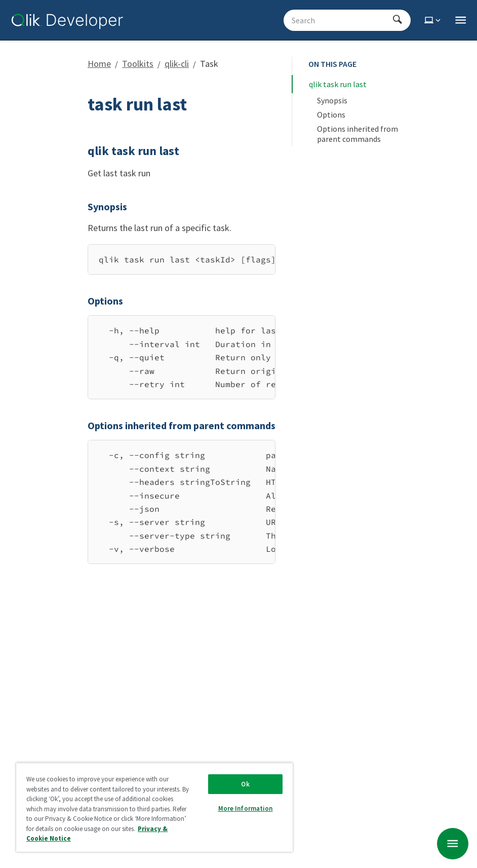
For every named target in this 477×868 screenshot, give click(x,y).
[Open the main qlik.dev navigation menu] (461, 20)
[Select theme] (433, 20)
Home (99, 64)
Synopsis (332, 100)
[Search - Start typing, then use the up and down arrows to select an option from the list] (341, 20)
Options (331, 115)
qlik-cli (177, 64)
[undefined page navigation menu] (453, 844)
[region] (182, 259)
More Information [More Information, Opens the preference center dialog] (246, 808)
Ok (245, 784)
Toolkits (138, 64)
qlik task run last (338, 84)
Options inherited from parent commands (358, 134)
